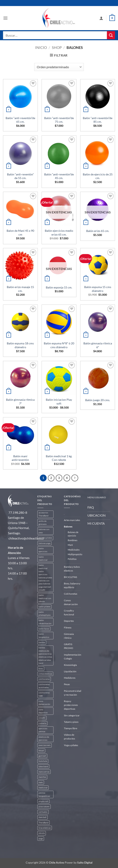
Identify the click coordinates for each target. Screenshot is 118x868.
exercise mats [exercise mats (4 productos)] (45, 745)
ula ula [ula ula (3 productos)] (42, 833)
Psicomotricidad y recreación (73, 693)
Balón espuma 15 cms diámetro (98, 289)
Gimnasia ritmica (69, 636)
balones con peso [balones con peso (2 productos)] (44, 531)
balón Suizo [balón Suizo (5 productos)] (44, 629)
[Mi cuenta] (101, 18)
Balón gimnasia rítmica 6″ (98, 345)
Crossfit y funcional (69, 613)
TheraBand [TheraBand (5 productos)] (44, 823)
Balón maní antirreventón (20, 458)
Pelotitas (72, 559)
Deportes (69, 621)
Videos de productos (69, 737)
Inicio (41, 47)
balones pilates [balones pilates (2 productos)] (45, 538)
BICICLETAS (70, 577)
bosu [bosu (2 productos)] (41, 669)
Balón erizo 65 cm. (98, 231)
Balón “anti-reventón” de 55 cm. (20, 176)
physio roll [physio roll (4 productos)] (43, 801)
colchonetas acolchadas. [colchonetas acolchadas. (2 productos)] (44, 686)
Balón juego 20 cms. (98, 400)
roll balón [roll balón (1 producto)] (43, 812)
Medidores (70, 678)
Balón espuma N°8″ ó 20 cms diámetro (59, 345)
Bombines (73, 540)
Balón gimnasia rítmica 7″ (20, 402)
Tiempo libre (71, 728)
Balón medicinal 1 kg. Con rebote (59, 458)
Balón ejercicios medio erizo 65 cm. (59, 233)
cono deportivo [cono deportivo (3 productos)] (43, 711)
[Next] (75, 478)
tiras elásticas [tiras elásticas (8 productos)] (45, 828)
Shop (57, 47)
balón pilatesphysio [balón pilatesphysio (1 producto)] (45, 614)
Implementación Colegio (73, 657)
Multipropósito (75, 554)
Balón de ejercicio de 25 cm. (98, 176)
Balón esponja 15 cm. (59, 287)
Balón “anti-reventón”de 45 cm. (59, 176)
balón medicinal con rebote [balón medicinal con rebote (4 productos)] (45, 598)
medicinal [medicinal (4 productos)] (43, 788)
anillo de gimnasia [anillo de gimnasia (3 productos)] (43, 523)
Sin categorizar (72, 715)
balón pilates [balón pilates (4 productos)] (44, 607)
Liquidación (70, 671)
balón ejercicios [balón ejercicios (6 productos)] (43, 550)
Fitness (68, 628)
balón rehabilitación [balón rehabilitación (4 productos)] (45, 622)
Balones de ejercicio (73, 534)
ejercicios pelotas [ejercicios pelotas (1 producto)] (43, 730)
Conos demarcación (71, 602)
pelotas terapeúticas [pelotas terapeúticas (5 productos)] (44, 794)
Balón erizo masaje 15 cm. (20, 289)
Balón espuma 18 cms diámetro (20, 345)
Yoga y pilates (71, 745)
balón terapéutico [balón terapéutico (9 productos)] (44, 635)
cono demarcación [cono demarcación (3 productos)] (44, 703)
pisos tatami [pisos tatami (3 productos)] (44, 807)
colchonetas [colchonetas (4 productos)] (44, 679)
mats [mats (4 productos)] (41, 782)
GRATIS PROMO (69, 646)
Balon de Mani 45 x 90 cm (20, 233)
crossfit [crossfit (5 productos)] (42, 718)
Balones (68, 527)
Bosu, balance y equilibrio (72, 585)
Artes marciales (72, 520)
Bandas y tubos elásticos (72, 569)
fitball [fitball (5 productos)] (41, 751)
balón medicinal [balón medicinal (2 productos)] (43, 558)
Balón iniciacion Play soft (59, 402)
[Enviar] (111, 35)
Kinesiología (70, 665)
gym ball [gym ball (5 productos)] (42, 756)
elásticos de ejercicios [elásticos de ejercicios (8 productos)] (44, 738)
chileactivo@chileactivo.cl (26, 538)
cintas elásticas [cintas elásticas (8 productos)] (45, 674)
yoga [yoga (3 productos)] (41, 839)
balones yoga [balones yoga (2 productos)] (44, 543)
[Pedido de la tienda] (59, 67)
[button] (5, 18)
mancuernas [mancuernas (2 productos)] (44, 772)
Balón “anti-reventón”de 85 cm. (98, 120)
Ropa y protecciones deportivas (71, 705)
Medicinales (74, 550)
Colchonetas (71, 594)
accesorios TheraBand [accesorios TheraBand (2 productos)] (44, 514)
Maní (70, 545)
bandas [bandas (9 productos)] (42, 642)
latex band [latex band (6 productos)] (43, 767)
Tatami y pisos (71, 722)
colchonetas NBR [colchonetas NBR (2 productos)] (44, 694)
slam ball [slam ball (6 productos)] (43, 817)
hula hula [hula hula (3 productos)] (43, 761)
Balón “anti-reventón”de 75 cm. (59, 120)
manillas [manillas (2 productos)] (42, 777)
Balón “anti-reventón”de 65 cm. (20, 120)
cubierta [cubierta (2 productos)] (42, 723)
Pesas (67, 684)
